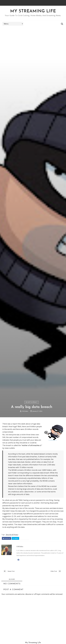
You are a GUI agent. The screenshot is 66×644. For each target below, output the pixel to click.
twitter (15, 566)
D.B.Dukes (25, 438)
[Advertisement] (33, 43)
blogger (12, 607)
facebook (7, 566)
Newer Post (11, 599)
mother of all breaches (31, 473)
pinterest (24, 566)
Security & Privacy (31, 429)
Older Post (54, 599)
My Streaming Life (33, 11)
